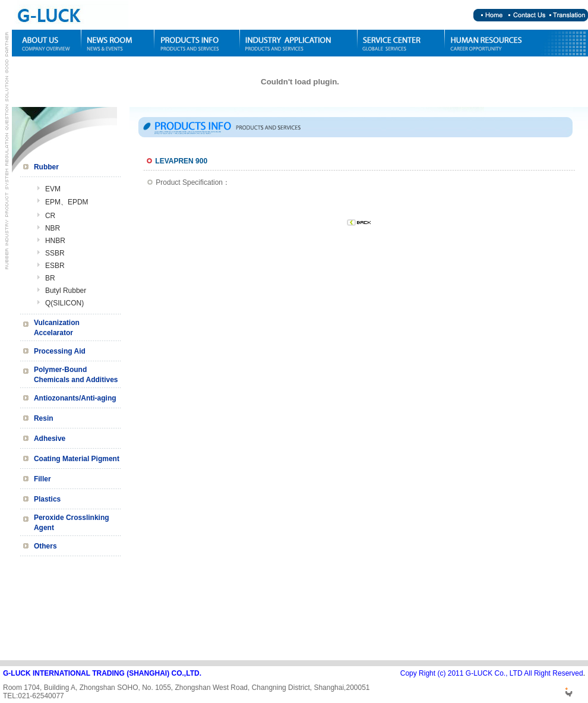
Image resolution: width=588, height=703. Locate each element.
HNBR (55, 241)
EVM (53, 189)
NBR (53, 228)
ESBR (55, 266)
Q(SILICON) (64, 303)
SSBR (55, 253)
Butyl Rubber (66, 291)
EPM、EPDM (67, 202)
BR (50, 278)
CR (50, 216)
